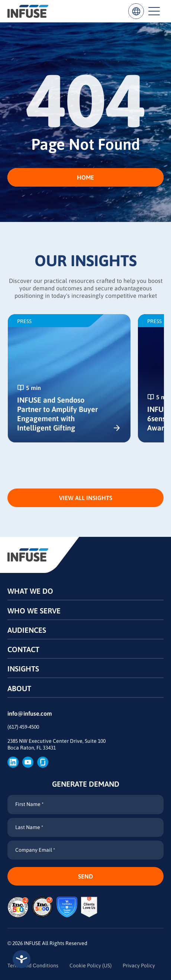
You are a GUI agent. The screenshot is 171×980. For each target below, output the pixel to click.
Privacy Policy (139, 966)
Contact (23, 649)
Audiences (27, 630)
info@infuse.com (30, 713)
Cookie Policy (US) (91, 966)
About (19, 688)
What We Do (30, 591)
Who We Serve (34, 611)
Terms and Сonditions (33, 966)
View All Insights (86, 498)
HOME (85, 177)
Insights (23, 669)
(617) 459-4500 (23, 727)
